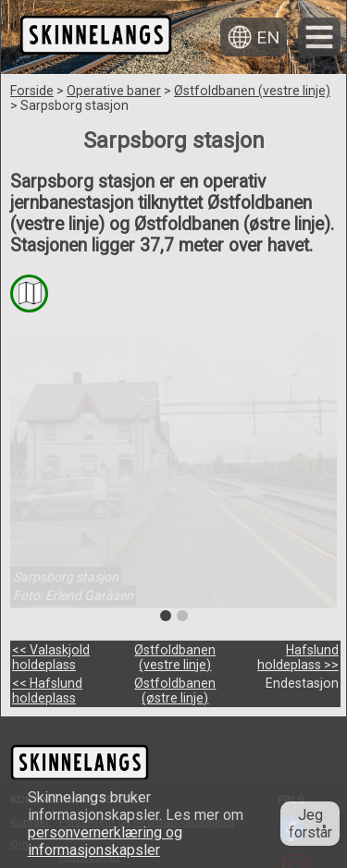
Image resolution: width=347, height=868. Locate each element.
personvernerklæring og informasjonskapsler (105, 841)
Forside (32, 91)
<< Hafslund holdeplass (47, 691)
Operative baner (114, 91)
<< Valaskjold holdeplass (51, 657)
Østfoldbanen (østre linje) (175, 691)
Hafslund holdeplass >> (298, 657)
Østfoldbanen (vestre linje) (252, 91)
